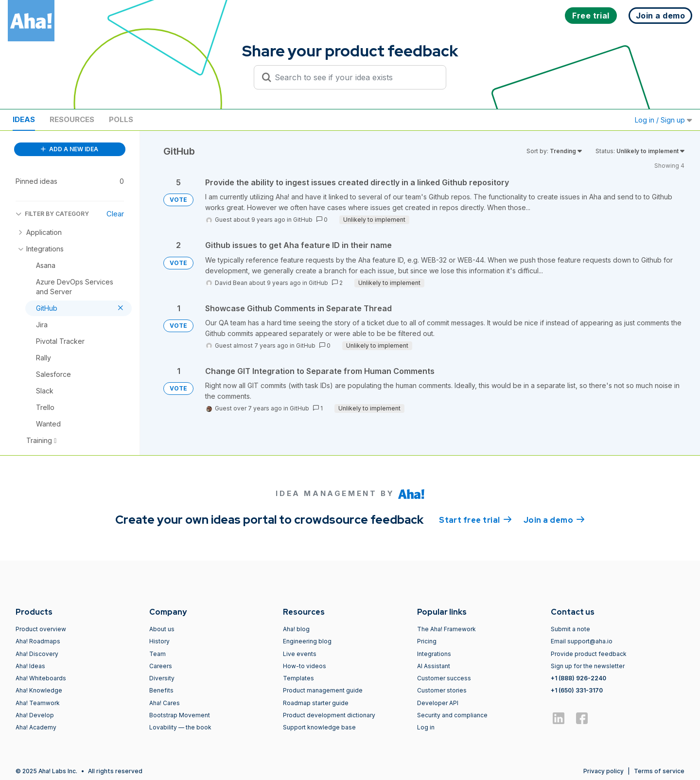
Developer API (438, 703)
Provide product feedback (589, 654)
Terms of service (659, 771)
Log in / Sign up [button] (664, 120)
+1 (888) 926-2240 (578, 678)
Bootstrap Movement (180, 715)
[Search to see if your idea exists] (354, 77)
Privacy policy (604, 771)
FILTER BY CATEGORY (52, 214)
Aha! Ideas (30, 666)
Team (157, 654)
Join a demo (554, 519)
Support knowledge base (319, 727)
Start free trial (475, 519)
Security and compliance (452, 715)
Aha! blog (296, 629)
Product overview (41, 629)
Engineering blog (307, 641)
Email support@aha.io (582, 641)
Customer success (444, 678)
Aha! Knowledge (39, 690)
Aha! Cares (165, 703)
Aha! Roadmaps (38, 641)
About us (162, 629)
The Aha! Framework (446, 629)
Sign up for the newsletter (588, 666)
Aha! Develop (35, 715)
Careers (161, 666)
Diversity (162, 678)
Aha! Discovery (37, 654)
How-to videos (305, 666)
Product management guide (323, 690)
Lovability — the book (180, 727)
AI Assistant (434, 666)
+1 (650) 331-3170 (577, 690)
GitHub (303, 220)
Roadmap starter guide (316, 703)
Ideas (24, 119)
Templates (298, 678)
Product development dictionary (329, 715)
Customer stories (442, 690)
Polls (121, 119)
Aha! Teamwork (38, 703)
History (159, 641)
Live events (300, 654)
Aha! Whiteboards (41, 678)
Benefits (161, 690)
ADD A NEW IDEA (70, 149)
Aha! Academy (36, 727)
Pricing (427, 641)
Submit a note (570, 629)
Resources (72, 119)
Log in (426, 727)
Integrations (434, 654)
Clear (115, 214)
